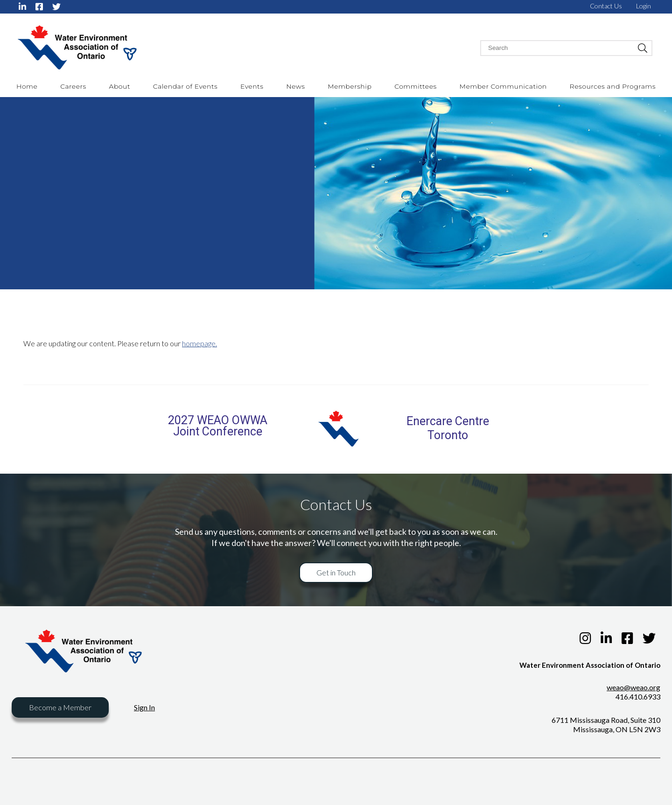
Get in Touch (336, 572)
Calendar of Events (185, 86)
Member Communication (503, 86)
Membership (350, 86)
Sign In (144, 707)
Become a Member (60, 707)
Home (27, 86)
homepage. (199, 343)
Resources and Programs (613, 86)
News (295, 86)
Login (644, 6)
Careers (73, 86)
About (120, 86)
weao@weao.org (633, 687)
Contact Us (606, 6)
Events (252, 86)
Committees (416, 86)
